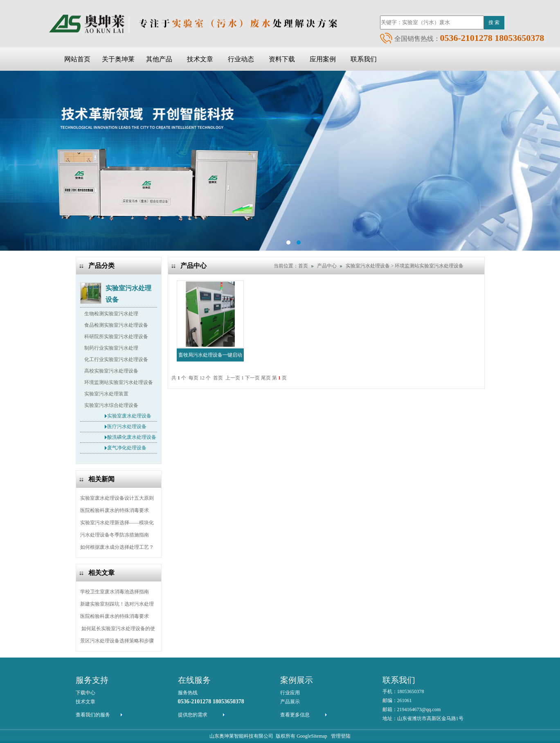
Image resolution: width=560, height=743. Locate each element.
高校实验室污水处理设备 (111, 371)
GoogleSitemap (312, 736)
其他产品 (159, 59)
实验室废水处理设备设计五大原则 (117, 498)
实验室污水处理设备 (128, 289)
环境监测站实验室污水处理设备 (119, 382)
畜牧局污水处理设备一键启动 (210, 355)
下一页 (252, 378)
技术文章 (200, 59)
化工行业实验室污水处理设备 (116, 359)
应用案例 (323, 59)
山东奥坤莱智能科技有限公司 (241, 736)
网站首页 (77, 59)
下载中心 (85, 693)
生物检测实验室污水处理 (111, 314)
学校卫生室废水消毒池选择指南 (115, 592)
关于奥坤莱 (118, 59)
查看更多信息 (295, 715)
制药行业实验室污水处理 (111, 348)
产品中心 (327, 266)
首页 (303, 266)
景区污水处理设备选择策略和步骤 (117, 641)
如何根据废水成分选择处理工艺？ (117, 547)
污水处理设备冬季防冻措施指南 (115, 535)
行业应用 (290, 693)
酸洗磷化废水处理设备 (132, 437)
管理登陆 (341, 736)
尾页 (266, 378)
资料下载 (282, 59)
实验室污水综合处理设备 (111, 405)
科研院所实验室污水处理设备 (116, 337)
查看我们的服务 (93, 715)
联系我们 (364, 59)
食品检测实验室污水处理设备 (116, 325)
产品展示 (290, 702)
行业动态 (241, 59)
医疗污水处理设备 (127, 426)
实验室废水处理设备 (129, 416)
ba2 (280, 161)
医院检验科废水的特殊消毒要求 (115, 510)
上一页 (233, 378)
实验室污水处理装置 (106, 394)
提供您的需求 (193, 715)
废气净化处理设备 (127, 448)
